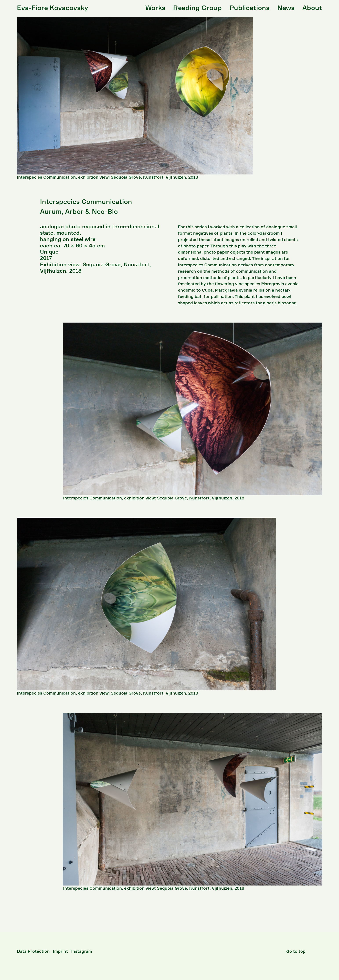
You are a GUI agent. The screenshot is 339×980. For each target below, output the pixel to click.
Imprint (60, 951)
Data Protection (33, 951)
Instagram (82, 951)
